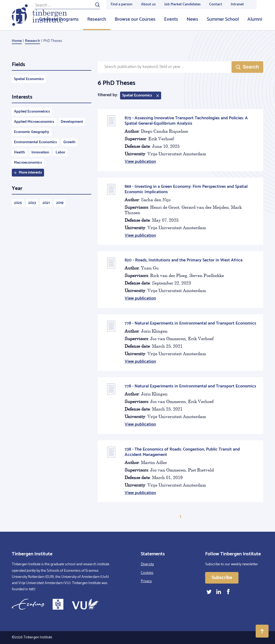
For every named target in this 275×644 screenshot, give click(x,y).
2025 (18, 203)
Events (171, 19)
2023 (32, 203)
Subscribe (222, 578)
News (192, 19)
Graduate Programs (59, 19)
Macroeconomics (28, 163)
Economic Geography (32, 132)
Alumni (255, 19)
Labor (60, 152)
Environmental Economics (35, 142)
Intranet (237, 4)
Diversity (147, 564)
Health (19, 152)
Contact (216, 4)
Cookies (147, 573)
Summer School (223, 19)
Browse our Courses (135, 19)
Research (97, 19)
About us (148, 4)
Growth (69, 142)
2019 (60, 203)
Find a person (122, 4)
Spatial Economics (29, 79)
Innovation (40, 152)
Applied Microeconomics (34, 122)
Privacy (146, 581)
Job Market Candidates (182, 4)
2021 (46, 203)
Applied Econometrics (32, 112)
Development (72, 122)
